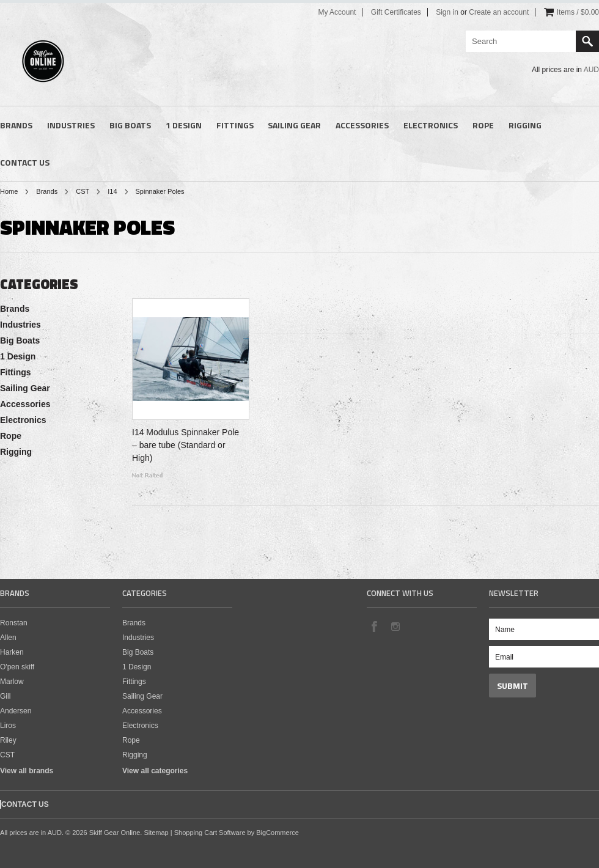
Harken (12, 652)
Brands (16, 125)
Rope (483, 125)
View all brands (27, 771)
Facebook (374, 626)
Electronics (431, 125)
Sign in (447, 12)
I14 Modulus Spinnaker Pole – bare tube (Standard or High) (186, 445)
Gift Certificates (396, 12)
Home (9, 191)
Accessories (362, 125)
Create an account (499, 12)
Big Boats (130, 125)
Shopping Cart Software (210, 833)
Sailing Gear (294, 125)
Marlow (12, 682)
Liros (8, 726)
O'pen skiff (17, 667)
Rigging (525, 125)
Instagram (395, 626)
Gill (5, 696)
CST (83, 191)
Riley (8, 740)
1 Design (184, 125)
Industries (71, 125)
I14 (112, 191)
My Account (337, 12)
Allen (8, 638)
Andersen (16, 711)
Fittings (235, 125)
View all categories (155, 771)
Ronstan (14, 623)
